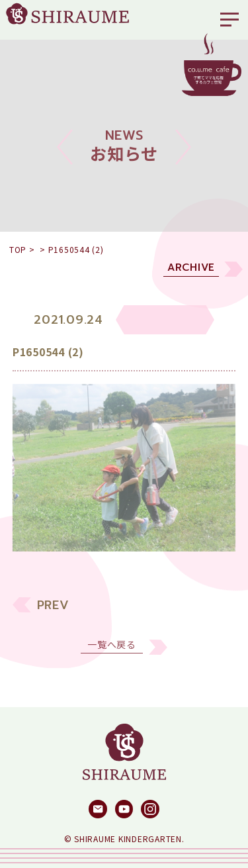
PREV (53, 612)
